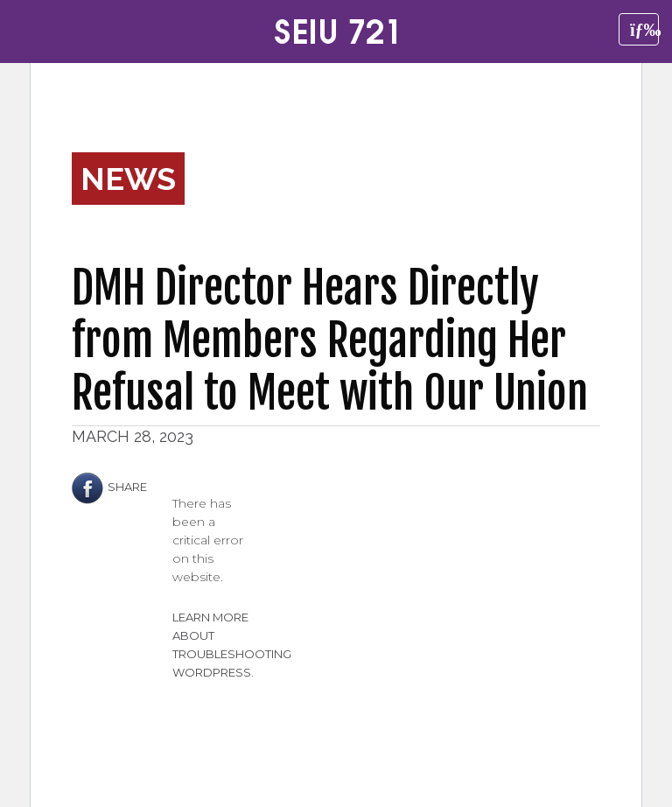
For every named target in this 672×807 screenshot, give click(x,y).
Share (109, 487)
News (128, 179)
